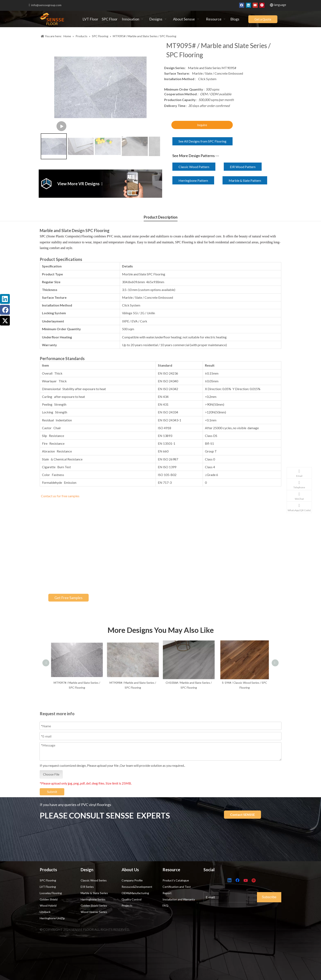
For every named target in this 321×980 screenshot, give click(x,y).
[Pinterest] (262, 5)
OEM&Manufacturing (135, 893)
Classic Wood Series (94, 880)
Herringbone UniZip (52, 918)
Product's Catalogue (176, 880)
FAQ (165, 905)
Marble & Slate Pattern (245, 180)
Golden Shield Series (94, 905)
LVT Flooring (48, 887)
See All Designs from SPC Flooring (202, 141)
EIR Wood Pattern (243, 167)
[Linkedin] (248, 5)
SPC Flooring (48, 880)
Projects (127, 905)
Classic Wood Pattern (194, 167)
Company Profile (132, 880)
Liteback (45, 912)
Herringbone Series (93, 899)
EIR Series (87, 887)
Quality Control (132, 899)
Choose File (51, 780)
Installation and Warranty (179, 899)
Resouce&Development (137, 887)
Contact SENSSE (242, 814)
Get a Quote (263, 19)
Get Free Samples (68, 598)
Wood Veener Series (94, 912)
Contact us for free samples (60, 496)
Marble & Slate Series (94, 893)
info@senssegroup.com (46, 5)
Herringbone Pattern (193, 180)
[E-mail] (234, 896)
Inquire (202, 125)
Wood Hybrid (48, 905)
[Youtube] (255, 5)
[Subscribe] (273, 896)
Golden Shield (49, 899)
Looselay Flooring (51, 893)
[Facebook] (242, 5)
